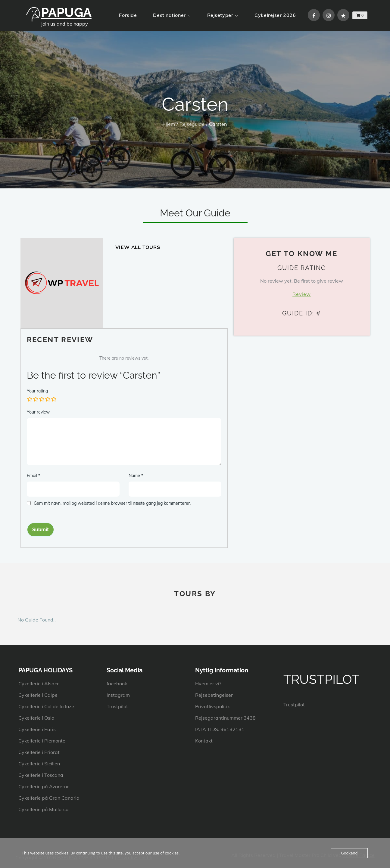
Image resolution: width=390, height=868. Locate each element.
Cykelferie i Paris (37, 729)
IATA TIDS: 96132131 (220, 729)
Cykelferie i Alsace (39, 684)
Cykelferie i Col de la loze (46, 706)
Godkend (349, 853)
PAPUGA (66, 12)
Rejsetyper (223, 15)
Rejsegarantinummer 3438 (225, 718)
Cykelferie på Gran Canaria (49, 798)
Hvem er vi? (208, 684)
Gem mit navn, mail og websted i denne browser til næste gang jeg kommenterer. (112, 503)
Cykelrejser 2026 (275, 15)
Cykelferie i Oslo (36, 718)
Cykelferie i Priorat (39, 752)
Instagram (118, 695)
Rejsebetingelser (214, 695)
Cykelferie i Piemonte (42, 741)
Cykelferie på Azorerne (44, 786)
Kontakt (204, 741)
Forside (128, 15)
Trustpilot (117, 706)
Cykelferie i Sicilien (39, 764)
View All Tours (138, 247)
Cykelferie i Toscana (41, 775)
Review (302, 294)
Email (33, 476)
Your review (38, 412)
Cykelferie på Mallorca (44, 809)
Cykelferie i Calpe (38, 695)
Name (136, 476)
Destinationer (172, 15)
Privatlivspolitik (212, 706)
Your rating (37, 391)
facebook (117, 684)
